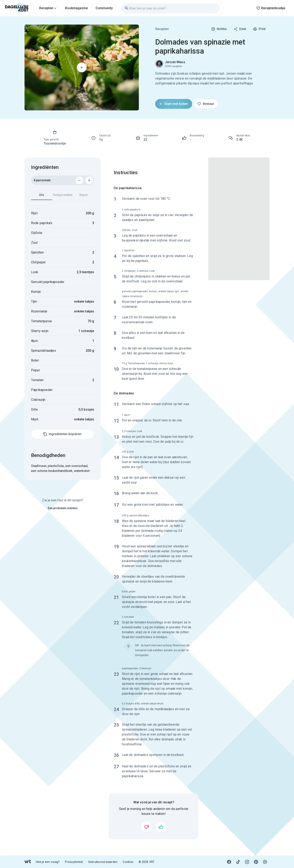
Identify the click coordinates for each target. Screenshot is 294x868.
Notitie (219, 29)
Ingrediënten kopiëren (62, 434)
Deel (240, 29)
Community (104, 8)
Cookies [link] (128, 862)
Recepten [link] (162, 29)
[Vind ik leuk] (161, 827)
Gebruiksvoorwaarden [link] (103, 862)
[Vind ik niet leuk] (146, 827)
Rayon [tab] (84, 195)
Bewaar (206, 104)
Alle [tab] (42, 197)
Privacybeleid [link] (74, 862)
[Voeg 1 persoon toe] (89, 180)
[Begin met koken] (82, 67)
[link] (17, 8)
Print (259, 29)
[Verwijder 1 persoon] (79, 180)
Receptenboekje (271, 8)
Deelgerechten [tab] (63, 195)
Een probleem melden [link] (63, 508)
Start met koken (173, 104)
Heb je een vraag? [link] (48, 862)
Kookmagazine (76, 8)
